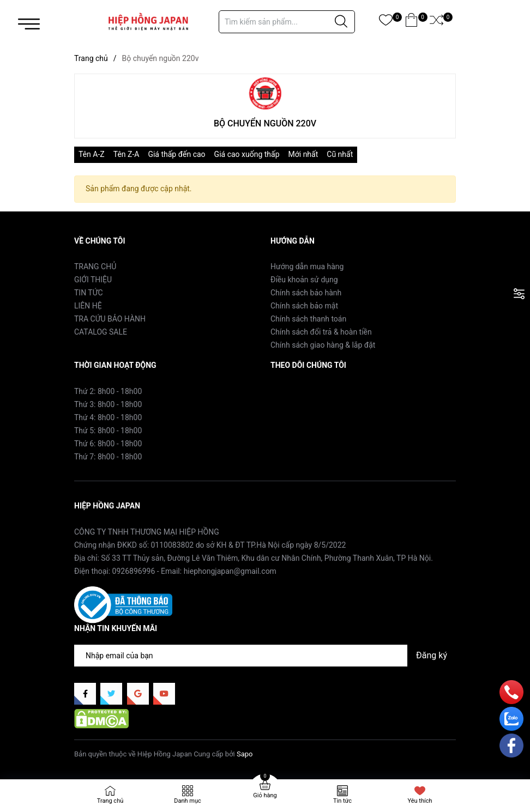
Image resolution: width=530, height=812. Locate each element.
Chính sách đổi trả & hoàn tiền (321, 332)
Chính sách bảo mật (304, 306)
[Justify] (341, 22)
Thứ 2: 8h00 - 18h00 (108, 391)
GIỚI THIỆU (93, 280)
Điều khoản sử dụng (304, 280)
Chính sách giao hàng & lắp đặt (323, 345)
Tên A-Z (92, 154)
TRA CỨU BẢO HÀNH (110, 319)
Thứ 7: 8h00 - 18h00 (108, 457)
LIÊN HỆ (88, 306)
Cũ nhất (340, 154)
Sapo (245, 754)
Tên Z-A (127, 154)
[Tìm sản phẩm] (287, 22)
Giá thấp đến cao (176, 154)
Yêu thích (420, 801)
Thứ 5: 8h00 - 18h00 (108, 431)
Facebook (287, 391)
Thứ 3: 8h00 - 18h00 (108, 404)
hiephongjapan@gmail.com (230, 571)
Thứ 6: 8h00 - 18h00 (108, 444)
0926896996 (134, 571)
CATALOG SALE (101, 332)
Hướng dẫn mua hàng (307, 266)
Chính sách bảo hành (306, 293)
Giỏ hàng (265, 795)
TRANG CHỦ (95, 266)
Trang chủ (110, 801)
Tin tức (342, 801)
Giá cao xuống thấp (247, 154)
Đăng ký (432, 655)
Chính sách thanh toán (308, 319)
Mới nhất (303, 154)
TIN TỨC (89, 293)
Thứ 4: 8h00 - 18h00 (108, 417)
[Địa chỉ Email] (265, 656)
